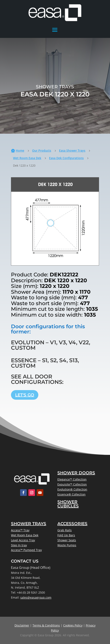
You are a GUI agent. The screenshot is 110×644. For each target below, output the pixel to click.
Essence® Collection (71, 494)
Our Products (42, 150)
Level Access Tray (23, 540)
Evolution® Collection (72, 489)
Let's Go (25, 395)
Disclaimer (22, 625)
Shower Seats (67, 540)
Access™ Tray (20, 530)
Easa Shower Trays (72, 150)
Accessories (72, 524)
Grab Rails (65, 530)
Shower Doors (76, 473)
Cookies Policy (73, 625)
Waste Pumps (67, 545)
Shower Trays (29, 524)
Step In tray (19, 545)
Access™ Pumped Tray (26, 550)
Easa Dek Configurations (66, 158)
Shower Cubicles (68, 504)
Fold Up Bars (66, 535)
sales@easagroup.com (36, 597)
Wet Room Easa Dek (27, 158)
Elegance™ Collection (72, 479)
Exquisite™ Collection (72, 484)
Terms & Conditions (46, 625)
